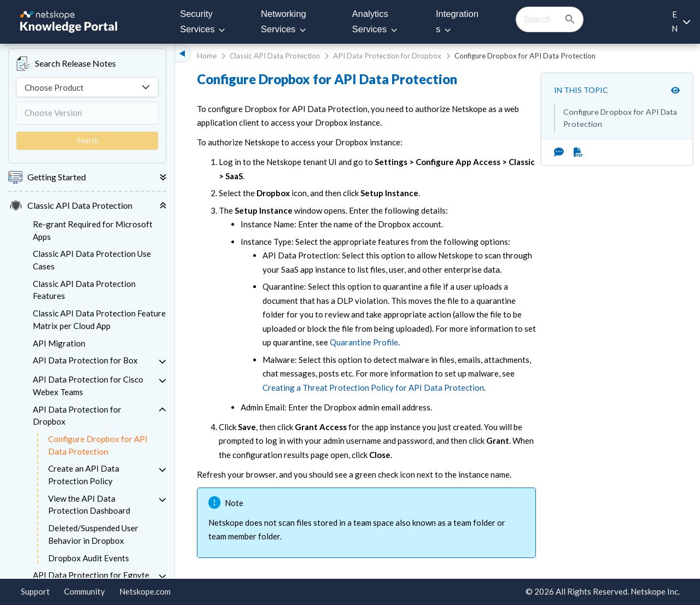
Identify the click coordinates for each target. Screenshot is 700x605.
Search (87, 140)
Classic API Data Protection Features (84, 290)
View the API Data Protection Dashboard (89, 505)
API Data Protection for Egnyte (91, 575)
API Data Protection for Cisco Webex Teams (88, 386)
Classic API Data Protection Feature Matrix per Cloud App (99, 319)
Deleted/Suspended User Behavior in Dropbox (93, 534)
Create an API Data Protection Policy (84, 475)
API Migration (59, 343)
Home (207, 56)
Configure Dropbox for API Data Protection (98, 445)
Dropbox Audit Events (89, 558)
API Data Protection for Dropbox (77, 416)
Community (84, 591)
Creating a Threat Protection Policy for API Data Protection (373, 387)
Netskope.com (145, 591)
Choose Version (53, 113)
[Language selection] (681, 22)
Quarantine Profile (364, 342)
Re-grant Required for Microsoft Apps (93, 230)
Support (35, 591)
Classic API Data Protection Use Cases (92, 260)
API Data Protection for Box (85, 360)
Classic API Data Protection (275, 56)
